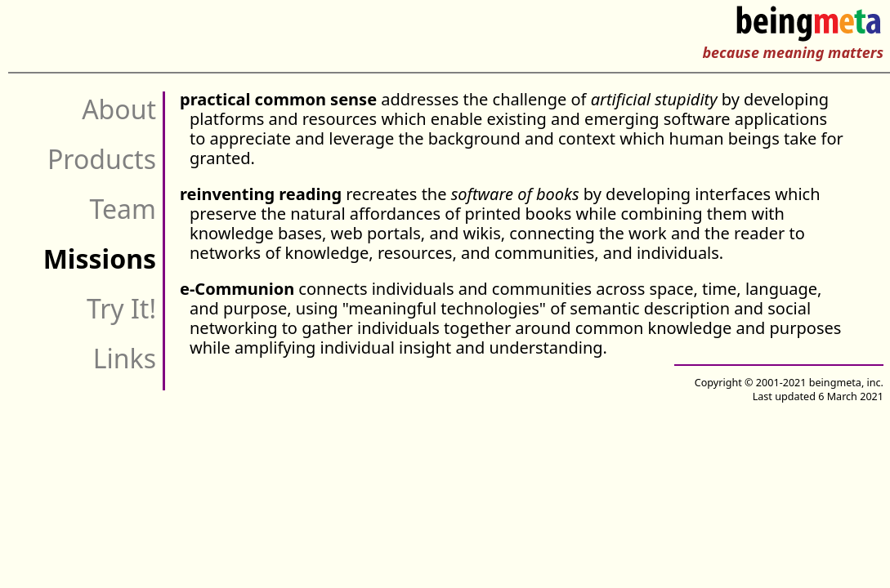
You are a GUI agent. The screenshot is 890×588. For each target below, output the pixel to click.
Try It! (121, 308)
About (119, 109)
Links (125, 358)
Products (102, 159)
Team (123, 209)
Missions (100, 258)
